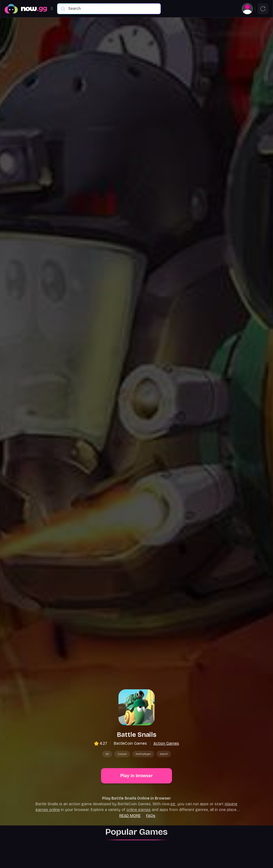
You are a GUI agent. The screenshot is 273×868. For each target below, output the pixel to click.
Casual (122, 714)
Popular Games (136, 792)
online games (139, 770)
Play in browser (136, 736)
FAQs (151, 776)
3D (107, 714)
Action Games (166, 704)
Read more (130, 776)
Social (164, 714)
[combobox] (112, 9)
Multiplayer (143, 714)
